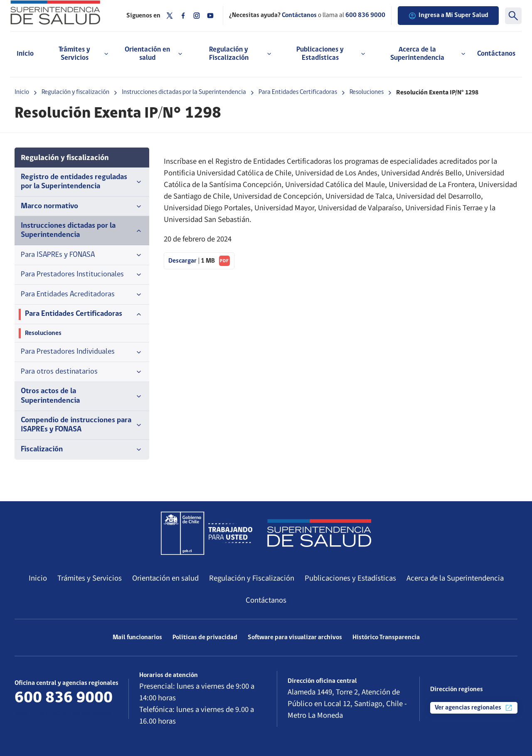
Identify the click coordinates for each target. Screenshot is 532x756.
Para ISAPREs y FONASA (82, 255)
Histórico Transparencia (386, 638)
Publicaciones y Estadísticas (350, 578)
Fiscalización (82, 450)
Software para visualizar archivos (295, 638)
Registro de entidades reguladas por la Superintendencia (82, 182)
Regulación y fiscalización (75, 92)
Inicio (25, 54)
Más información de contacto (63, 713)
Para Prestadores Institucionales (82, 275)
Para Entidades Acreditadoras (82, 295)
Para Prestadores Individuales (82, 352)
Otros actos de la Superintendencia (82, 396)
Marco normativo (82, 207)
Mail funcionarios (137, 638)
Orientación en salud (165, 578)
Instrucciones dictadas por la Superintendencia (184, 92)
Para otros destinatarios (82, 372)
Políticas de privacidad (205, 638)
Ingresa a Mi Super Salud (448, 16)
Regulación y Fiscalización (252, 578)
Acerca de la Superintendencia (455, 578)
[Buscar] (513, 16)
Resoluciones (367, 92)
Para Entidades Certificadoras (298, 92)
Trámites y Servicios (90, 578)
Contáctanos (496, 54)
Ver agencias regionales (474, 708)
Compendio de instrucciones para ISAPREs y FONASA (82, 425)
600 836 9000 (365, 15)
